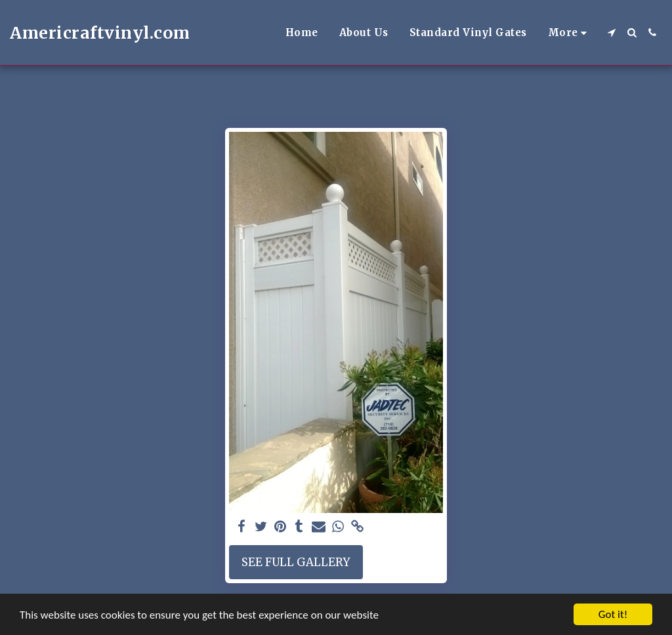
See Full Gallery (296, 562)
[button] (611, 32)
